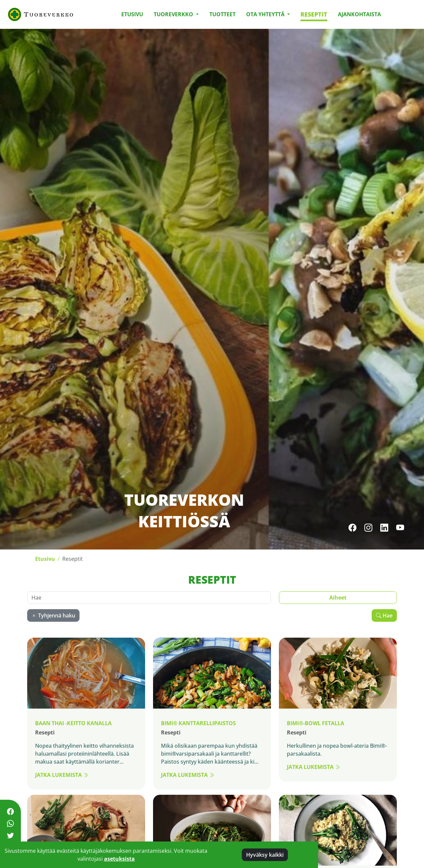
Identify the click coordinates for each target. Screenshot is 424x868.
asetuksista (119, 859)
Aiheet (338, 598)
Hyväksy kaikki (265, 855)
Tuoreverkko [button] (174, 14)
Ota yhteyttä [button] (266, 14)
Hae (384, 615)
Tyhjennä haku (53, 615)
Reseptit (314, 14)
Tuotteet (222, 14)
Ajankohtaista (359, 14)
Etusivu (132, 14)
